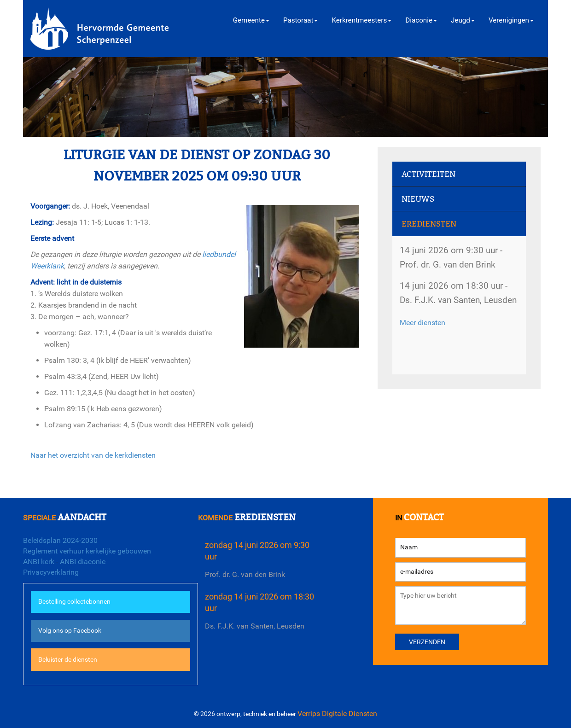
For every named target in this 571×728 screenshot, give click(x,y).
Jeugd (463, 20)
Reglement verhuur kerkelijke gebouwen (87, 551)
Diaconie (421, 20)
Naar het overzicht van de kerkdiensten (93, 455)
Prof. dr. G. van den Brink (245, 574)
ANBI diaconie (83, 562)
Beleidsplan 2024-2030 (60, 540)
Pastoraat (300, 20)
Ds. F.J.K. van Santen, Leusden (255, 626)
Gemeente (251, 20)
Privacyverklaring (51, 572)
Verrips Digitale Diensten (337, 713)
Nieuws (418, 199)
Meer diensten (422, 323)
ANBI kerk (39, 562)
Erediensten (429, 224)
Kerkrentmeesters (361, 20)
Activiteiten (428, 174)
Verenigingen (511, 20)
